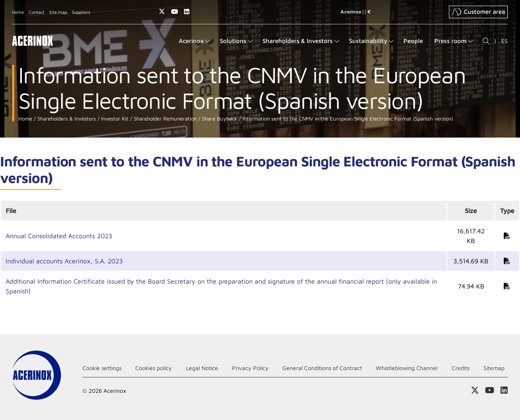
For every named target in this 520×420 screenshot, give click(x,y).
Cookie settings (102, 368)
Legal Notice (202, 368)
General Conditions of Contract (322, 368)
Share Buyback (219, 119)
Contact (37, 12)
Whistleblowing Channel (407, 368)
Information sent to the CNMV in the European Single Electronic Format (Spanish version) (347, 119)
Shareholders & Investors (66, 119)
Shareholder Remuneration (164, 119)
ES (505, 41)
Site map (58, 12)
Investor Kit (114, 119)
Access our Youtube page (174, 12)
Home (18, 12)
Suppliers (81, 12)
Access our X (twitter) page (162, 12)
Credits (461, 368)
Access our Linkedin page (187, 12)
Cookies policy (154, 368)
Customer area (478, 12)
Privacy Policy (250, 368)
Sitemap (494, 368)
